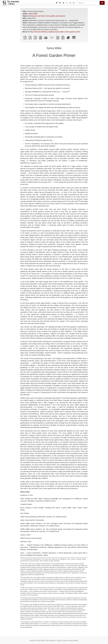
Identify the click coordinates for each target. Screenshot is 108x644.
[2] (29, 76)
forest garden (51, 16)
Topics (59, 640)
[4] (79, 201)
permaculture (61, 16)
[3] (69, 91)
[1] (59, 70)
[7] (51, 404)
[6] (26, 275)
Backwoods (33, 16)
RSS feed (41, 640)
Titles (47, 640)
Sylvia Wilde (33, 14)
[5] (87, 237)
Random (33, 640)
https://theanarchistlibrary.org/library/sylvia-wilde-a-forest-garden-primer (55, 32)
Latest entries (67, 640)
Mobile (76, 640)
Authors (53, 640)
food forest (41, 16)
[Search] (88, 3)
